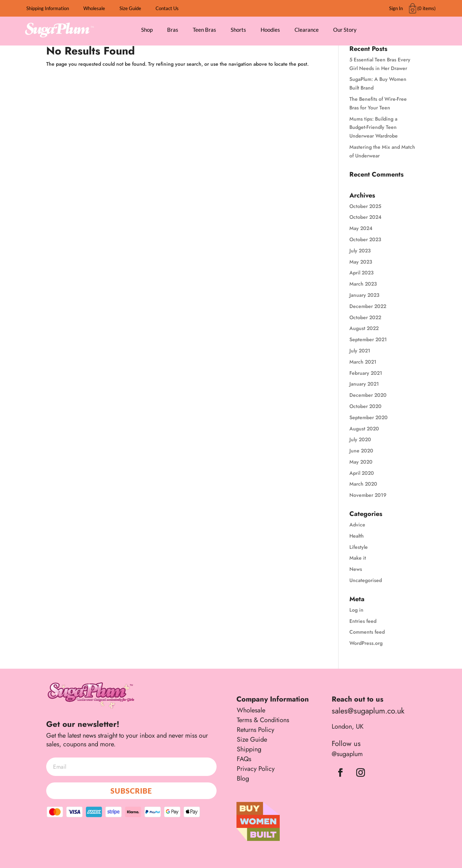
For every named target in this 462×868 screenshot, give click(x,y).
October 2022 (365, 317)
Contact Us (167, 8)
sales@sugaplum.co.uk (368, 711)
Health (357, 536)
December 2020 (368, 395)
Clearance (307, 30)
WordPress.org (366, 643)
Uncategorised (366, 580)
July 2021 (360, 351)
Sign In (396, 8)
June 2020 (361, 451)
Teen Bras (204, 30)
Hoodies (270, 30)
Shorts (238, 30)
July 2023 (360, 251)
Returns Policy (256, 730)
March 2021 (363, 362)
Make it (358, 558)
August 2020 (364, 429)
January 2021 (364, 384)
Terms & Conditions (263, 720)
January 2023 (364, 295)
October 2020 (365, 406)
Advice (357, 525)
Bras (173, 30)
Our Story (345, 30)
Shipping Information (48, 8)
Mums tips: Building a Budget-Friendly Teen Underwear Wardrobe (374, 127)
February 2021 (366, 373)
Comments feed (367, 632)
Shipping (249, 749)
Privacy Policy (256, 769)
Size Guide (130, 8)
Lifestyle (359, 547)
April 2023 (361, 273)
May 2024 (361, 228)
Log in (356, 610)
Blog (243, 778)
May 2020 (361, 462)
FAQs (244, 759)
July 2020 (360, 439)
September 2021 (368, 339)
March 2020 (363, 484)
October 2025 (365, 206)
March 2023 (363, 284)
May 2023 (361, 262)
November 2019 (368, 495)
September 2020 (369, 417)
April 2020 (362, 473)
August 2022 (364, 328)
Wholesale (94, 8)
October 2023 (365, 239)
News (356, 569)
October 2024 (365, 217)
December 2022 (368, 306)
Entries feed (363, 621)
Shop (147, 30)
